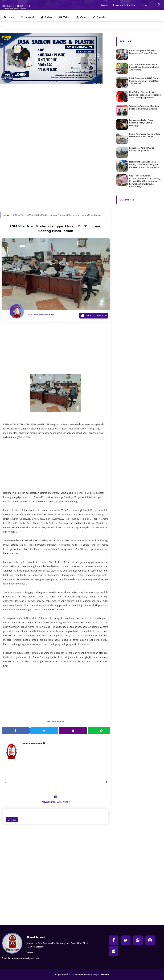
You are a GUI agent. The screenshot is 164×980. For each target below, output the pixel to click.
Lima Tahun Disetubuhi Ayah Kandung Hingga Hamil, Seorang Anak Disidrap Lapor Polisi (145, 95)
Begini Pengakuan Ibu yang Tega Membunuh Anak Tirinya (145, 135)
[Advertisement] (56, 126)
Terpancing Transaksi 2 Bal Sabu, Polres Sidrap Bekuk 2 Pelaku (145, 107)
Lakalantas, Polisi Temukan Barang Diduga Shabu (142, 149)
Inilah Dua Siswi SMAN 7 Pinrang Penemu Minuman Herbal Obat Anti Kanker (145, 81)
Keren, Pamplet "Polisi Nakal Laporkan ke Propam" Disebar (143, 52)
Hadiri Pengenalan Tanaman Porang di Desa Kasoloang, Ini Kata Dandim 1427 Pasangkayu (144, 165)
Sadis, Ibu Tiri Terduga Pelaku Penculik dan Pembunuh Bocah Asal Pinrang (144, 67)
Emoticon (12, 820)
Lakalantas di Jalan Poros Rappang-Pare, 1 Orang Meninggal (141, 123)
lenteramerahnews (32, 743)
